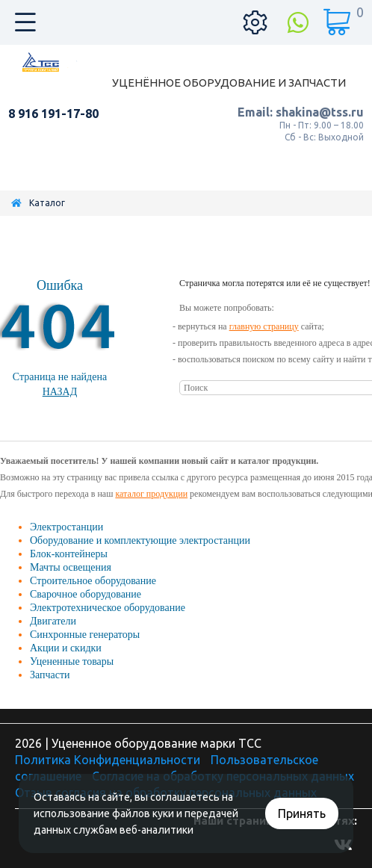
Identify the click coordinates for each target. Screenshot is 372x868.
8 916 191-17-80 (53, 114)
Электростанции (66, 527)
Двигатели (53, 621)
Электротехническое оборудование (108, 608)
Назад (60, 392)
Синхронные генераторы (85, 635)
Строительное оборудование (93, 581)
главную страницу (264, 326)
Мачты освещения (71, 567)
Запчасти (50, 675)
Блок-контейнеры (69, 554)
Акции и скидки (66, 648)
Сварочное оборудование (86, 594)
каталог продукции (151, 494)
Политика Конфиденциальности (108, 760)
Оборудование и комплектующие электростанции (140, 540)
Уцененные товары (72, 661)
